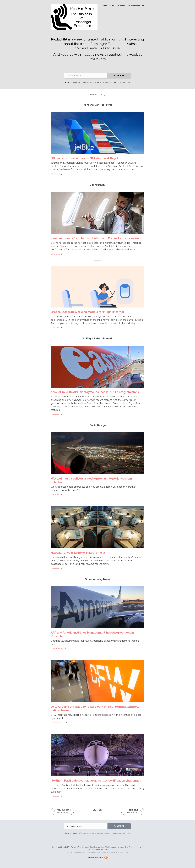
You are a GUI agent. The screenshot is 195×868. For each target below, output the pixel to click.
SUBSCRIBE (119, 75)
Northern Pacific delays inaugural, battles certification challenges (96, 781)
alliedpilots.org (57, 648)
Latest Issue (108, 6)
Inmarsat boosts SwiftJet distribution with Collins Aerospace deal (95, 238)
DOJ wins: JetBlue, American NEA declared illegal (85, 158)
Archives (121, 6)
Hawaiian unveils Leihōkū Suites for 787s (78, 553)
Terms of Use (76, 847)
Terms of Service (119, 853)
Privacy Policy (88, 847)
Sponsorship (134, 6)
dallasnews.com (58, 723)
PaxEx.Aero (97, 59)
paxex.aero (55, 174)
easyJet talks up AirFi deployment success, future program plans (95, 392)
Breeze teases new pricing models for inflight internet (88, 312)
